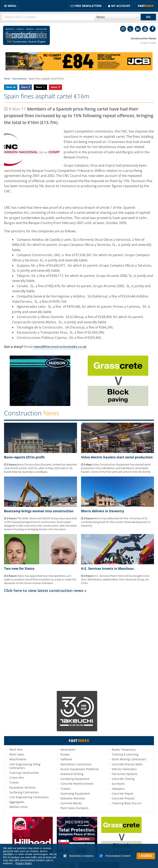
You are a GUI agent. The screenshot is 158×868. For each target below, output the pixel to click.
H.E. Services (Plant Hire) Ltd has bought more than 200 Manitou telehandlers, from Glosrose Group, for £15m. (115, 579)
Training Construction (24, 773)
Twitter (130, 29)
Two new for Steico (19, 569)
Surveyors (118, 784)
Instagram (123, 29)
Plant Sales (17, 754)
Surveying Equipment (75, 779)
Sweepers (118, 789)
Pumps (65, 754)
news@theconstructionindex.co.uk (60, 347)
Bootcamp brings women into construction (39, 511)
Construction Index (26, 35)
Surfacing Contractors (24, 792)
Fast (146, 6)
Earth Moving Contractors (129, 759)
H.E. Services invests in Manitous (107, 569)
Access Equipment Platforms (80, 769)
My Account (121, 6)
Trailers (66, 789)
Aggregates (17, 802)
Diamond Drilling (72, 774)
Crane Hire (17, 778)
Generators (68, 750)
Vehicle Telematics (124, 769)
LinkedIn (138, 29)
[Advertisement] (79, 641)
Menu (12, 6)
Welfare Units (18, 807)
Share (9, 87)
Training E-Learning (125, 754)
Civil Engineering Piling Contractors (25, 766)
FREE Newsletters (88, 6)
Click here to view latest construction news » (45, 590)
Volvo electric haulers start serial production (117, 457)
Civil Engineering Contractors (29, 797)
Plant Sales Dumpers (74, 808)
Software (66, 759)
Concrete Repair (123, 793)
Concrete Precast (123, 798)
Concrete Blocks (71, 803)
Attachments (18, 759)
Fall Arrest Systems (125, 774)
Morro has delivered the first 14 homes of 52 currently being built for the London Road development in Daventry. (116, 522)
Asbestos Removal (73, 798)
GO (148, 17)
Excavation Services (22, 787)
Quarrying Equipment (75, 793)
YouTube (145, 29)
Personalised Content (115, 856)
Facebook (153, 29)
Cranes (14, 782)
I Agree (146, 856)
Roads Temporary (124, 750)
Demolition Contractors (76, 764)
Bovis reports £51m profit (24, 457)
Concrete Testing (123, 779)
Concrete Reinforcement (77, 784)
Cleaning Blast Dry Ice (126, 803)
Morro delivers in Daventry (103, 511)
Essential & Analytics (78, 856)
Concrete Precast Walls (127, 764)
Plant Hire (16, 750)
